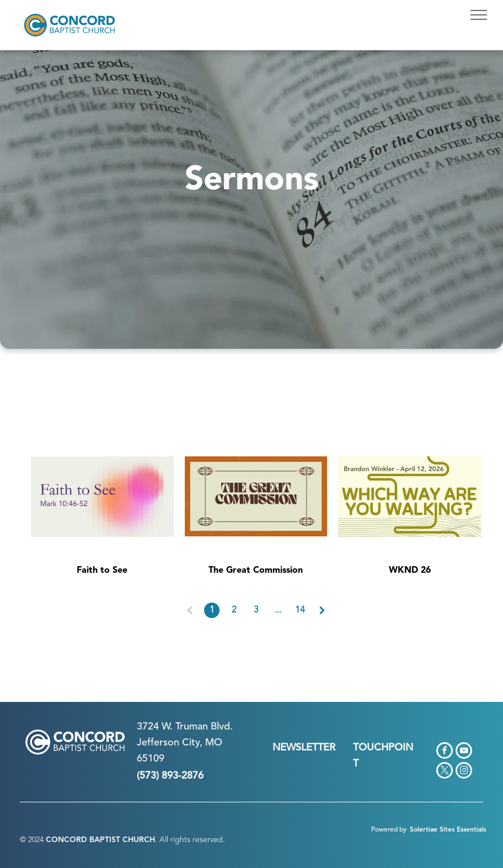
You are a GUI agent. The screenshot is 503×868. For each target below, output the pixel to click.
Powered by (389, 830)
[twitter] (445, 772)
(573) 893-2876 (170, 776)
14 (300, 610)
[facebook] (445, 752)
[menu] (479, 15)
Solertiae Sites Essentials (448, 830)
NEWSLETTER (304, 748)
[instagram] (464, 772)
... (278, 610)
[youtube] (464, 752)
